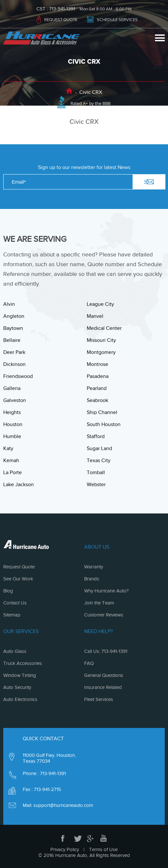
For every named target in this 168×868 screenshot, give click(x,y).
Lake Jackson (19, 485)
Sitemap (12, 615)
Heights (12, 412)
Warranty (94, 567)
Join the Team (99, 603)
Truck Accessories (23, 663)
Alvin (9, 304)
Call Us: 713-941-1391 (106, 651)
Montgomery (101, 352)
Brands (92, 579)
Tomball (96, 473)
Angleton (14, 316)
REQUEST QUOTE (61, 20)
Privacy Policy (65, 849)
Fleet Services (99, 699)
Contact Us (15, 603)
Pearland (97, 388)
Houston (13, 424)
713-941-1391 (62, 9)
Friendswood (18, 376)
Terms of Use (103, 849)
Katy (8, 448)
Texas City (99, 460)
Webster (96, 485)
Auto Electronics (20, 699)
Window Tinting (20, 675)
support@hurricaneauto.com (63, 805)
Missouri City (101, 340)
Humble (12, 436)
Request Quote (19, 567)
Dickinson (14, 364)
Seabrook (97, 400)
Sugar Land (99, 448)
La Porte (13, 473)
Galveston (15, 400)
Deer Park (14, 352)
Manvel (95, 316)
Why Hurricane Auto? (106, 591)
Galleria (12, 388)
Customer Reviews (104, 615)
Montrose (97, 364)
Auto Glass (15, 651)
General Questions (104, 675)
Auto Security (17, 687)
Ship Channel (102, 412)
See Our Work (18, 579)
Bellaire (12, 340)
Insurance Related (103, 687)
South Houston (104, 424)
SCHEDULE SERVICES (117, 20)
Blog (8, 591)
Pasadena (98, 376)
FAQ (89, 663)
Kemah (11, 460)
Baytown (13, 328)
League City (100, 304)
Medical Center (104, 328)
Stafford (96, 436)
